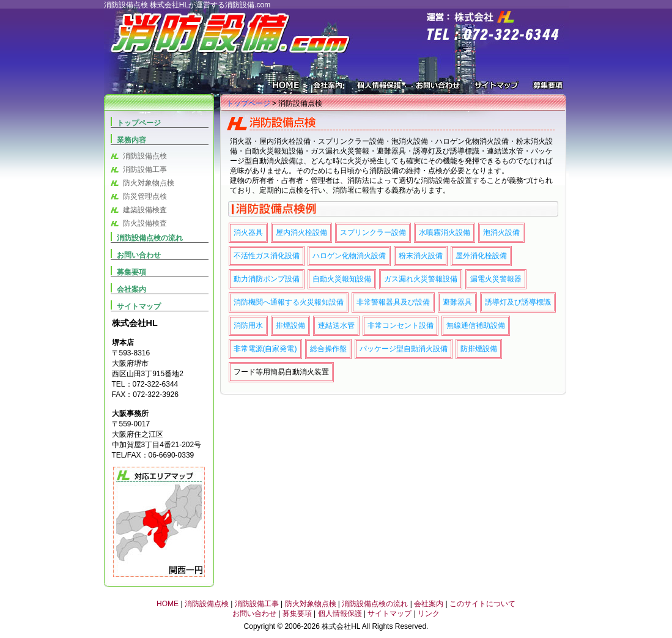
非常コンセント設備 (401, 325)
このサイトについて (482, 604)
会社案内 (329, 88)
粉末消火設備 (421, 256)
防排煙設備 (479, 349)
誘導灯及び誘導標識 (518, 302)
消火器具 (248, 232)
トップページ (248, 103)
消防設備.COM (226, 35)
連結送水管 (336, 325)
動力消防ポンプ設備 (267, 279)
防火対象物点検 (149, 183)
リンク (429, 614)
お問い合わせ (438, 88)
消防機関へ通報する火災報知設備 (289, 302)
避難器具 (457, 302)
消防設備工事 (145, 169)
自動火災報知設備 (342, 279)
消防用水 (248, 325)
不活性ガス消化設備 (267, 256)
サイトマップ (497, 88)
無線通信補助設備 (476, 325)
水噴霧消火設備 (445, 232)
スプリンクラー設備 (373, 232)
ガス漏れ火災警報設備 (421, 279)
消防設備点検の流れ (150, 238)
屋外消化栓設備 (481, 256)
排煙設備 (290, 325)
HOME (287, 88)
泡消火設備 (501, 232)
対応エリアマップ (159, 522)
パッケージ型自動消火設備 (404, 349)
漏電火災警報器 (496, 279)
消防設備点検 (145, 156)
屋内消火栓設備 (301, 232)
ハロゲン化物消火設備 (349, 256)
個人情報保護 (379, 88)
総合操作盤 (328, 349)
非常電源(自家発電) (265, 349)
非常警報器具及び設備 (393, 302)
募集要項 (546, 88)
